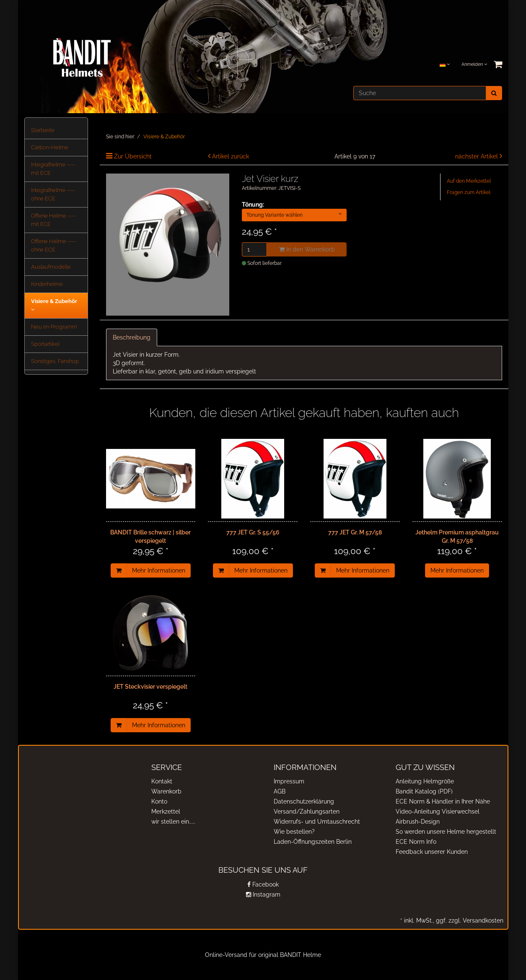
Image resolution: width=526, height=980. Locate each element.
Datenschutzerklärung (304, 801)
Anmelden (474, 64)
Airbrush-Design (418, 822)
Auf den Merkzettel (469, 181)
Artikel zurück (231, 156)
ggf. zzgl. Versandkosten (469, 920)
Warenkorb (166, 791)
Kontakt (162, 781)
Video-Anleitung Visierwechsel (438, 811)
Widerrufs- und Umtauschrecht (317, 822)
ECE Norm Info (416, 842)
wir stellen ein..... (173, 822)
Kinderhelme (47, 284)
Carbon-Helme (50, 147)
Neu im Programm (54, 327)
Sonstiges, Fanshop (55, 361)
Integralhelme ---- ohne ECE (53, 194)
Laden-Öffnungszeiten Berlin (313, 842)
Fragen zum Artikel (469, 192)
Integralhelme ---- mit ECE (53, 169)
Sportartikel (45, 344)
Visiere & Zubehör (54, 305)
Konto (159, 801)
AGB (280, 791)
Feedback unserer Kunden (432, 852)
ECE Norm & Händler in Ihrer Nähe (443, 801)
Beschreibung (132, 337)
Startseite (43, 130)
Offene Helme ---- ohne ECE (53, 245)
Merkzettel (166, 811)
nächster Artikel (477, 156)
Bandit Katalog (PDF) (424, 791)
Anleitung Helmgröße (425, 781)
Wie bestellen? (294, 832)
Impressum (289, 781)
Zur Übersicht (133, 156)
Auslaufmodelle (51, 267)
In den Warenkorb (307, 249)
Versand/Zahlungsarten (307, 811)
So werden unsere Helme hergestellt (446, 832)
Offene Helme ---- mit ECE (53, 220)
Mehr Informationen (159, 570)
